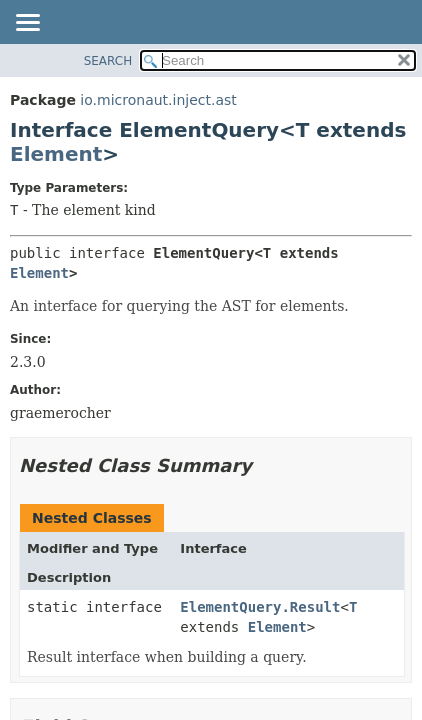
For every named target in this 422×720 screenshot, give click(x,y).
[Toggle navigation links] (27, 24)
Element (56, 154)
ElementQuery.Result (260, 607)
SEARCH (108, 61)
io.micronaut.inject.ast (158, 100)
